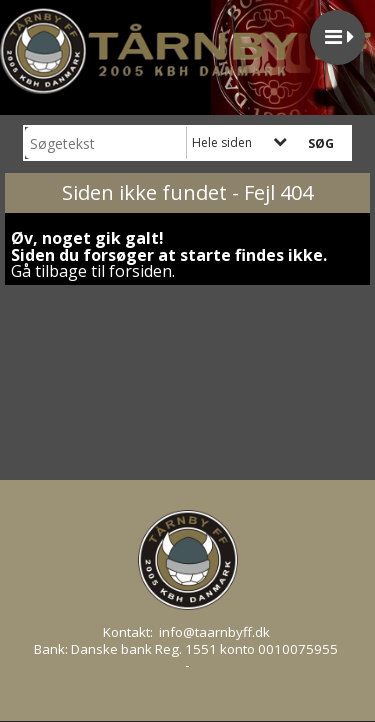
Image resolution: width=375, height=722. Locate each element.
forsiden (140, 271)
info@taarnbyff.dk (214, 632)
